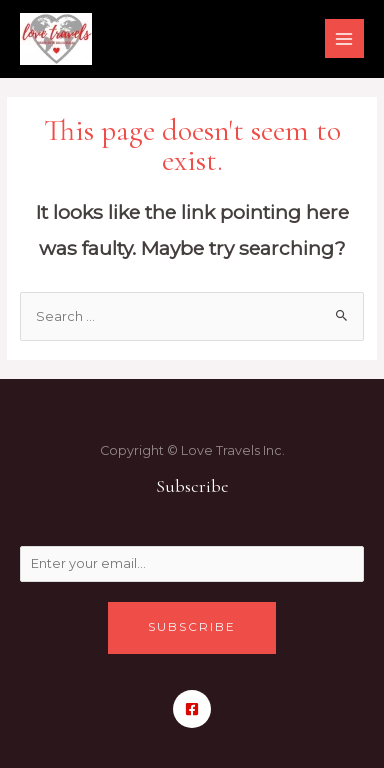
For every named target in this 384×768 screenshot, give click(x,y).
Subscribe (192, 627)
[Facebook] (192, 709)
